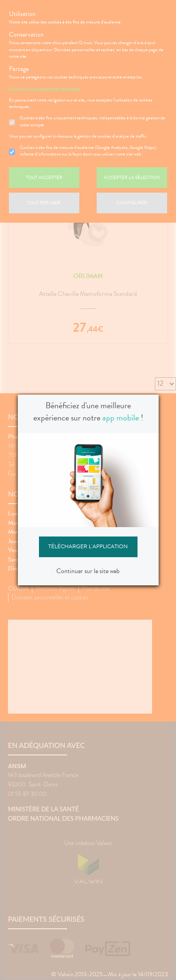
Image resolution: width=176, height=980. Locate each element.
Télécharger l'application (88, 546)
